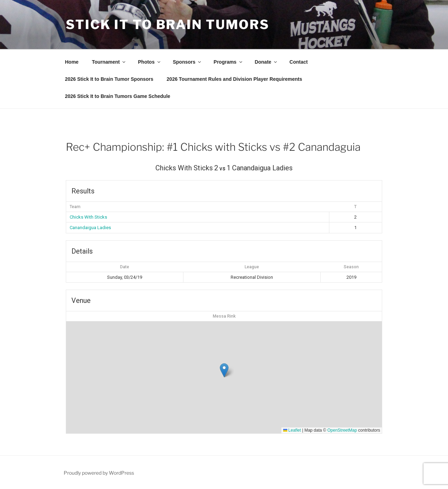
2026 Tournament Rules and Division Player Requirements (234, 79)
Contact (299, 62)
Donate (266, 62)
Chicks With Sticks (88, 217)
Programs (228, 62)
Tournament (109, 62)
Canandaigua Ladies (90, 228)
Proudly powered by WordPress (99, 473)
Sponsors (188, 62)
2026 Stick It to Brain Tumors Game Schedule (118, 96)
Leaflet (292, 430)
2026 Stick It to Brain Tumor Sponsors (109, 79)
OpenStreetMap (342, 430)
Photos (149, 62)
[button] (224, 370)
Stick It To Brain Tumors (168, 24)
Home (72, 62)
